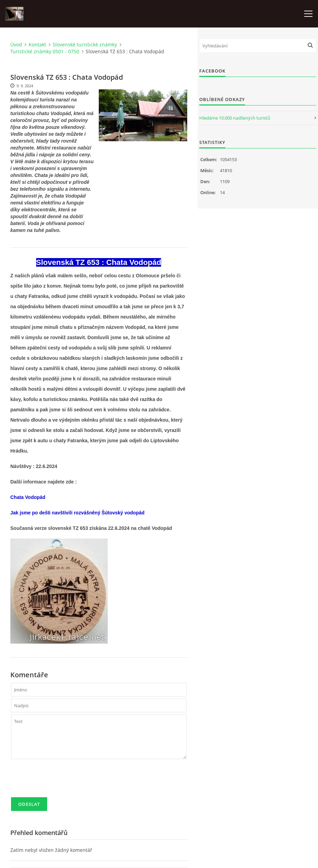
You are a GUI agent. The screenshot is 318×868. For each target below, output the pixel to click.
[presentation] (63, 781)
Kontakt (37, 44)
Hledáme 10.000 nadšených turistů (235, 118)
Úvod (16, 44)
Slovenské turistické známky (85, 44)
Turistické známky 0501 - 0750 (45, 51)
